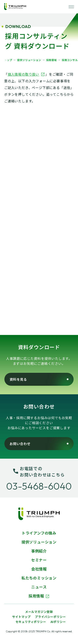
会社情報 (39, 569)
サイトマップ (22, 617)
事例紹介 (39, 551)
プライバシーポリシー (50, 617)
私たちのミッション (39, 578)
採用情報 (39, 596)
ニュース (39, 587)
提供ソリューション (39, 542)
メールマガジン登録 (39, 612)
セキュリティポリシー (31, 622)
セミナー (39, 560)
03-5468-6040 (39, 486)
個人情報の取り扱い (26, 74)
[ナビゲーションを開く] (71, 7)
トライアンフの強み (39, 533)
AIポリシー (58, 622)
